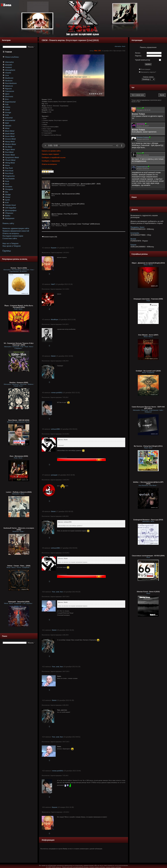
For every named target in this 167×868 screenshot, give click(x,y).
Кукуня (54, 248)
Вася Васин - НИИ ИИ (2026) (19, 420)
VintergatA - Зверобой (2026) (19, 602)
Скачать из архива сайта (51, 151)
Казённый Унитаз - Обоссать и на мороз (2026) (19, 529)
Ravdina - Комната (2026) (19, 382)
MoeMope (55, 319)
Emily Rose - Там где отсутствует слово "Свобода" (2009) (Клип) (76, 224)
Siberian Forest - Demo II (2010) (148, 592)
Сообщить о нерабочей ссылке (54, 158)
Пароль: (139, 56)
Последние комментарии (13, 236)
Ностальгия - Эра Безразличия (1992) (66, 194)
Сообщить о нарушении (51, 161)
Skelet (53, 356)
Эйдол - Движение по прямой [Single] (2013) (148, 263)
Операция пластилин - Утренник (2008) (148, 299)
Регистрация (145, 69)
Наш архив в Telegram (12, 246)
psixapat (54, 475)
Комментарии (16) (49, 237)
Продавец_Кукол (137, 227)
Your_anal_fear (57, 592)
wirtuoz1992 (55, 429)
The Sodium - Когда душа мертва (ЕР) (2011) (68, 204)
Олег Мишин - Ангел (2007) (148, 335)
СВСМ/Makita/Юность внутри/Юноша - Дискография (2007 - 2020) (76, 184)
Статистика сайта (10, 239)
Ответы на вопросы (11, 233)
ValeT (53, 284)
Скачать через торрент (50, 154)
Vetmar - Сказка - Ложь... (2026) (19, 566)
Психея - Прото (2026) (19, 268)
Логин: (138, 53)
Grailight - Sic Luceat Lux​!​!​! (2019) (148, 371)
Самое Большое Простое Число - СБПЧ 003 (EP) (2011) (148, 408)
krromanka (135, 233)
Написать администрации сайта (16, 228)
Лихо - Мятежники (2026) (19, 456)
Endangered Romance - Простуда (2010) (148, 520)
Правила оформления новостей (16, 231)
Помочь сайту (8, 223)
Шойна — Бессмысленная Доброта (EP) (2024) (148, 483)
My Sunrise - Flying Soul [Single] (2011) (148, 446)
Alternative (118, 46)
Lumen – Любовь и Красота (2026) (19, 492)
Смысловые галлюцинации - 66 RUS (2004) (148, 556)
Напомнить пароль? (148, 72)
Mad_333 (98, 51)
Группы (7, 251)
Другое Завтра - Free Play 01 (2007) (65, 214)
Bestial (133, 239)
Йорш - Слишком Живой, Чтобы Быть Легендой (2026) (19, 306)
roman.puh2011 (57, 393)
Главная (9, 52)
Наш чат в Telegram (11, 244)
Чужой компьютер (143, 60)
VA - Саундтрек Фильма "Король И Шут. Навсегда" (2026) (19, 344)
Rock (124, 46)
